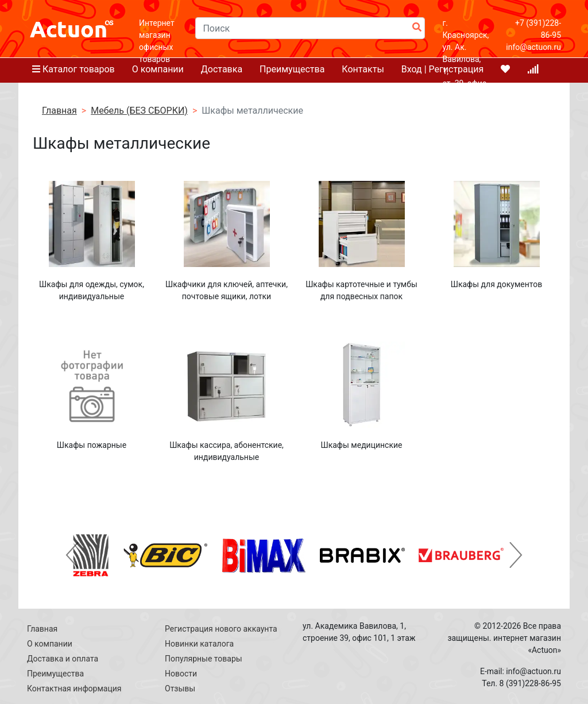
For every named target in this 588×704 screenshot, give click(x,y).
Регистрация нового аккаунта (221, 629)
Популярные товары (204, 659)
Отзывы (180, 688)
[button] (72, 555)
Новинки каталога (199, 644)
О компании (50, 644)
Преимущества (55, 674)
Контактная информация (74, 688)
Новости (181, 674)
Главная (42, 629)
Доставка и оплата (63, 659)
